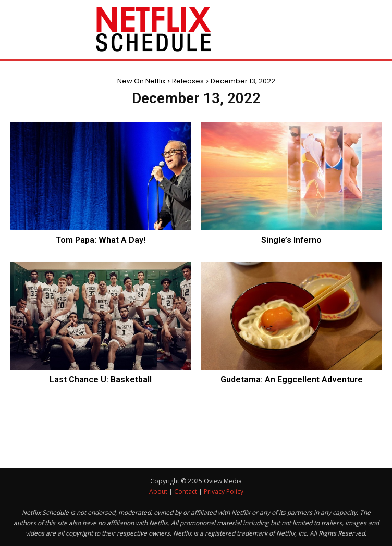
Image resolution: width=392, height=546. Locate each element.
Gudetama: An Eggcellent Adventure (292, 380)
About (158, 492)
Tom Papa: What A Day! (101, 240)
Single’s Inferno (291, 240)
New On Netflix (141, 81)
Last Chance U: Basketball (101, 380)
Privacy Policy (224, 492)
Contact (186, 492)
